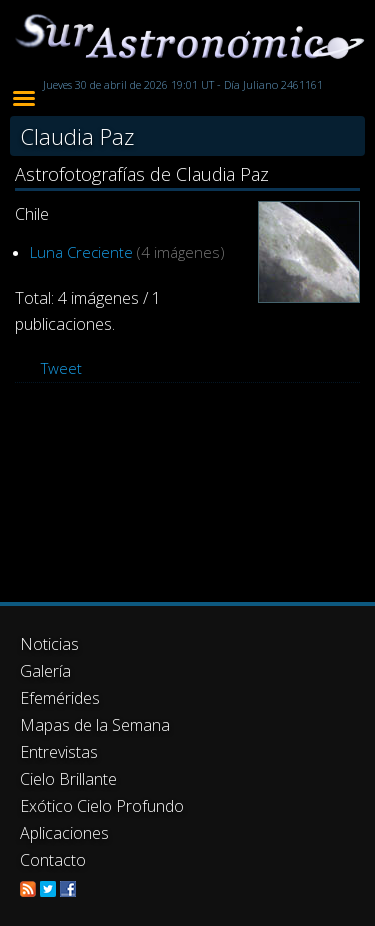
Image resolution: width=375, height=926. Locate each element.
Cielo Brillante (68, 779)
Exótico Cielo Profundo (102, 806)
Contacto (53, 860)
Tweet (61, 368)
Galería (45, 671)
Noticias (49, 644)
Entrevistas (59, 752)
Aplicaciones (64, 833)
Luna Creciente (81, 252)
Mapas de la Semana (95, 725)
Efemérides (60, 698)
